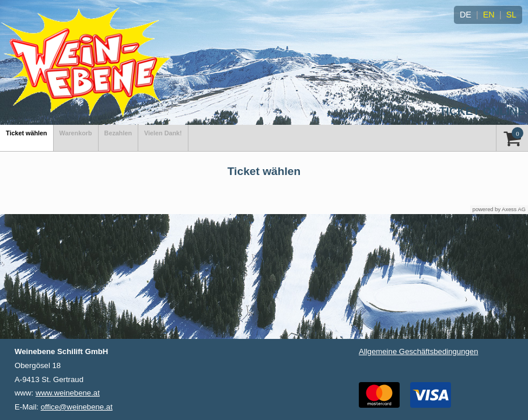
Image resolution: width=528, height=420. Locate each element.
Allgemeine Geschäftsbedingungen (419, 351)
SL (511, 15)
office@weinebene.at (77, 407)
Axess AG (514, 209)
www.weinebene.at (68, 393)
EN (489, 15)
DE (466, 15)
